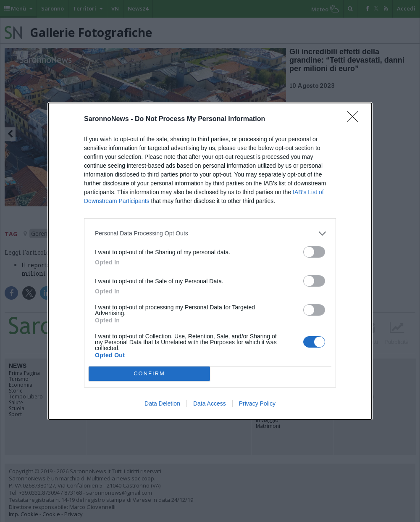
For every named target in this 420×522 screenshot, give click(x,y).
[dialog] (210, 261)
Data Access (210, 403)
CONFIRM (149, 373)
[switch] (314, 252)
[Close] (355, 119)
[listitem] (210, 233)
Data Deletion (162, 403)
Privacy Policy (257, 403)
